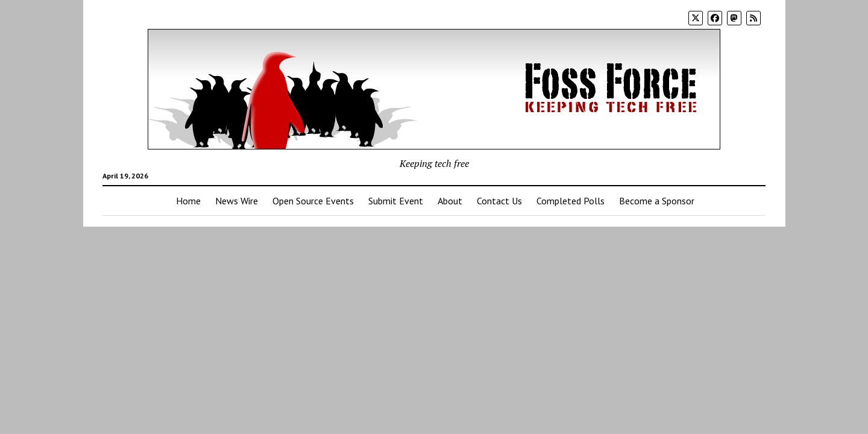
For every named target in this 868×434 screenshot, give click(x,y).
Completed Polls (571, 201)
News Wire (237, 201)
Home (188, 201)
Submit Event (396, 201)
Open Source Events (313, 201)
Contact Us (499, 201)
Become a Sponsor (657, 201)
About (450, 201)
